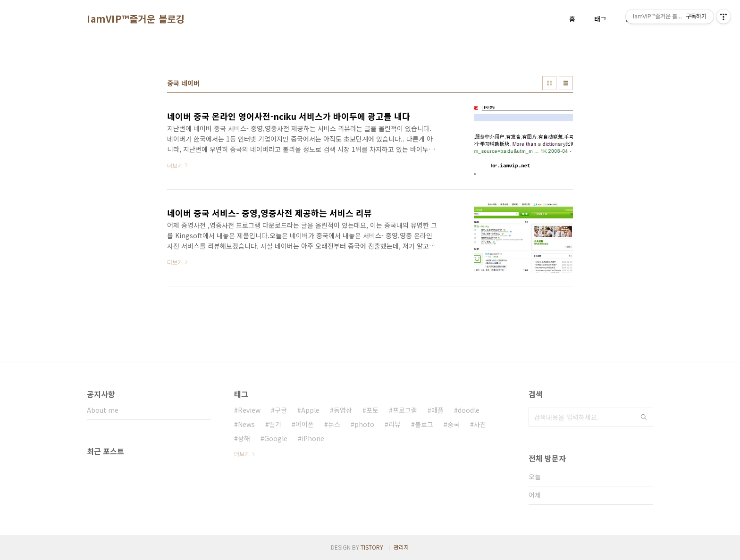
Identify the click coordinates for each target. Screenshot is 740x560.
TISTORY (372, 547)
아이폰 (305, 424)
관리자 (401, 547)
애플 (437, 410)
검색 (644, 417)
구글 (281, 410)
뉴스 (334, 424)
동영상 (343, 410)
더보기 (242, 454)
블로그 (424, 424)
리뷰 (395, 424)
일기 (275, 424)
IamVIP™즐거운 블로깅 (136, 19)
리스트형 (566, 83)
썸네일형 (549, 83)
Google (276, 438)
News (246, 424)
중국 (454, 424)
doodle (469, 410)
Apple (310, 410)
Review (249, 410)
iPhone (313, 438)
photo (364, 424)
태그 (600, 19)
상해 (244, 438)
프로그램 (405, 410)
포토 (372, 410)
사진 (480, 424)
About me (103, 410)
